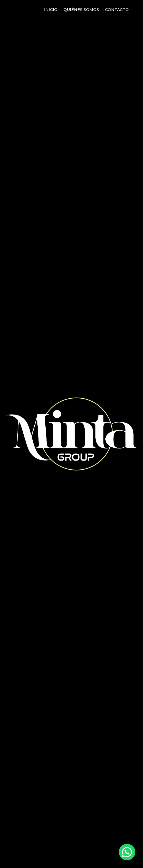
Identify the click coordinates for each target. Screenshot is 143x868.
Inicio (51, 10)
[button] (127, 852)
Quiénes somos (81, 10)
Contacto (117, 10)
